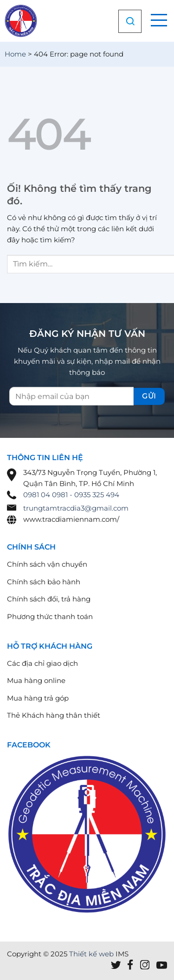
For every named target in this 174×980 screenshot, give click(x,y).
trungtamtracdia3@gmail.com (76, 508)
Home (15, 54)
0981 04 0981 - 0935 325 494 (71, 495)
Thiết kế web (91, 954)
